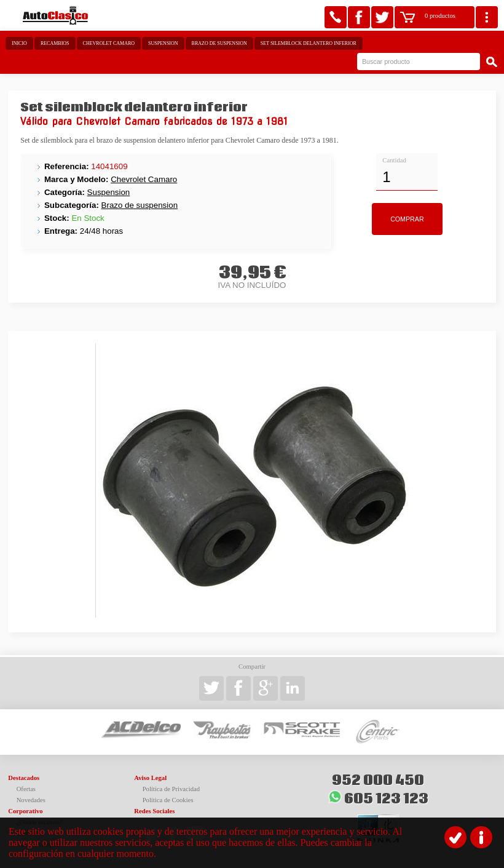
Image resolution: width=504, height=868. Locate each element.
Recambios (55, 43)
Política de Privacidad (171, 789)
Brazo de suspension (219, 43)
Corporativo (25, 811)
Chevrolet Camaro (109, 43)
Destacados (24, 778)
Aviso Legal (150, 778)
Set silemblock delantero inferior (309, 43)
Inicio (19, 43)
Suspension (163, 43)
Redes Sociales (154, 811)
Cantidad (394, 160)
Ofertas (26, 789)
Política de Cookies (168, 800)
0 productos (440, 16)
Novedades (31, 800)
